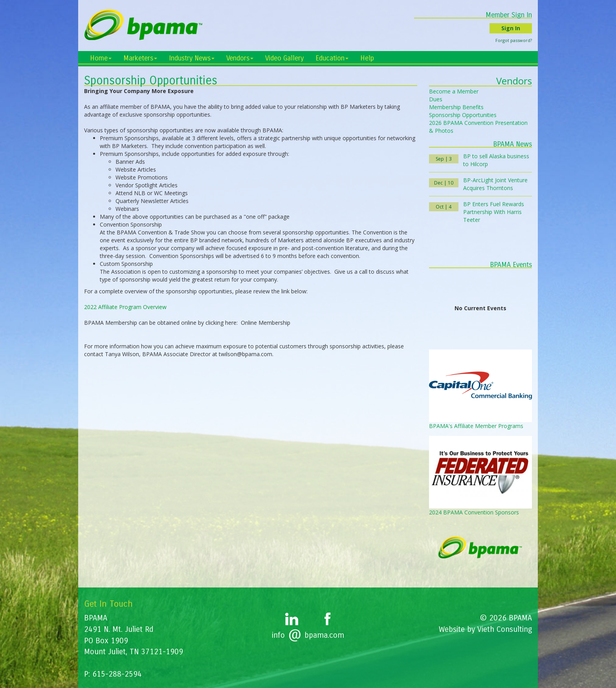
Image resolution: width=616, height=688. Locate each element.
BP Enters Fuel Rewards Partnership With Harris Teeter (494, 212)
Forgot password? (514, 40)
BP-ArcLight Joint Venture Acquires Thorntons (495, 184)
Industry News (192, 58)
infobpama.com (308, 635)
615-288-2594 (117, 674)
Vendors (240, 58)
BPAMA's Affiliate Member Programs (476, 426)
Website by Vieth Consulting (485, 629)
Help (367, 58)
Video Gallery (284, 58)
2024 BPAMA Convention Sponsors (474, 512)
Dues (436, 99)
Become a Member (454, 91)
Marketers (140, 58)
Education (332, 58)
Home (101, 58)
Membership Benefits (456, 107)
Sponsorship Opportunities (463, 115)
